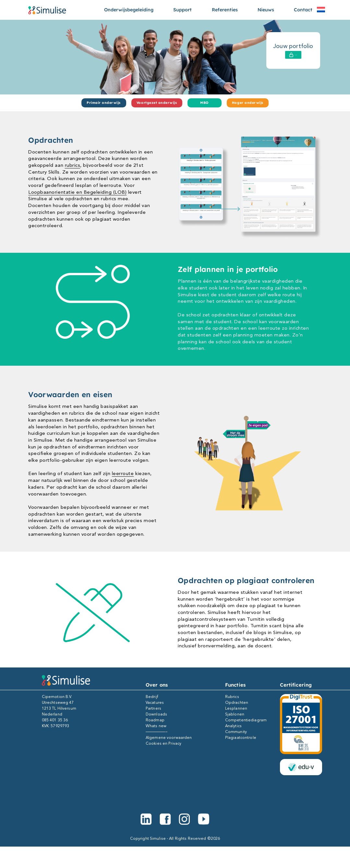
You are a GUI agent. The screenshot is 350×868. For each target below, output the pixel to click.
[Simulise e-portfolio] (47, 10)
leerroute (123, 473)
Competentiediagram (246, 720)
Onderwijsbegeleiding (129, 10)
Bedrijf (152, 697)
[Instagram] (184, 819)
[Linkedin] (146, 819)
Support (182, 10)
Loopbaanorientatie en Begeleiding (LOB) (77, 192)
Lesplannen (236, 708)
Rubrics (232, 697)
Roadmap (155, 720)
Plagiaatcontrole (241, 738)
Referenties (225, 10)
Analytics (233, 726)
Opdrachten (237, 703)
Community (236, 732)
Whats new (156, 726)
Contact (303, 10)
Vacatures (155, 703)
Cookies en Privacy (163, 743)
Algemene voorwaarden (169, 738)
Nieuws (266, 10)
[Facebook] (165, 819)
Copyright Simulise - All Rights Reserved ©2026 (175, 838)
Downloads (156, 714)
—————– (157, 732)
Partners (153, 708)
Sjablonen (235, 714)
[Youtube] (204, 819)
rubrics (73, 165)
